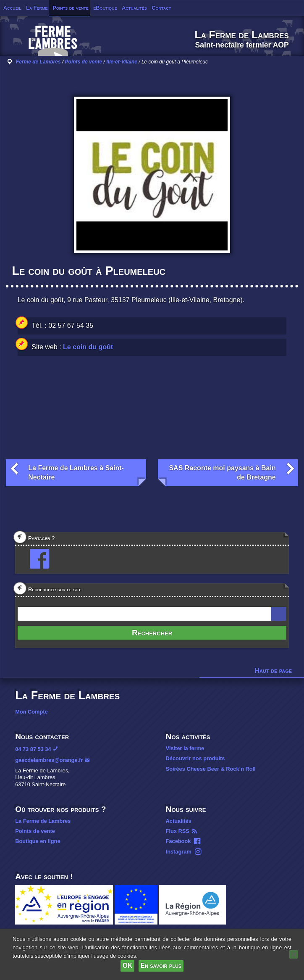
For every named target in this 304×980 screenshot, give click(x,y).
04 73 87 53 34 (33, 749)
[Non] (294, 954)
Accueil (12, 8)
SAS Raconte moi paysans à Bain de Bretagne (222, 473)
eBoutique (105, 8)
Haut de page (274, 670)
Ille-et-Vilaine (122, 62)
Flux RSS (178, 831)
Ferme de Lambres (38, 62)
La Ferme (37, 8)
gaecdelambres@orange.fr (49, 760)
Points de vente (71, 8)
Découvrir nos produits (195, 758)
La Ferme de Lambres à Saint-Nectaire (76, 473)
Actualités (134, 8)
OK (127, 966)
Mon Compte (31, 712)
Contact (161, 8)
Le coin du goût (88, 347)
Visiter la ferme (185, 748)
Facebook (178, 841)
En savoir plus (161, 966)
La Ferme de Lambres (43, 821)
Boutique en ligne (38, 841)
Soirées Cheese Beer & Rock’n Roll (211, 769)
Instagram (179, 852)
